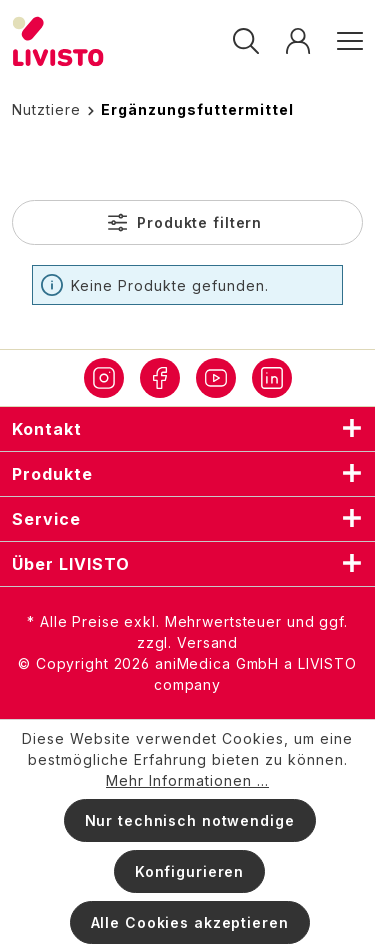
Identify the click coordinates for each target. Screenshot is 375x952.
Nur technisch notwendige (190, 820)
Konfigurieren (189, 871)
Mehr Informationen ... (187, 780)
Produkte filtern (185, 222)
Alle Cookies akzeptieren (190, 922)
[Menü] (343, 41)
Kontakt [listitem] (187, 429)
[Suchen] (246, 41)
